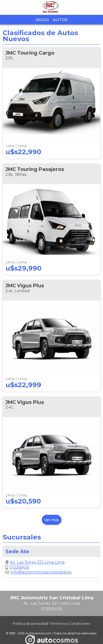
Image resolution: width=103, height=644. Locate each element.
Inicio (42, 20)
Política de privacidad (31, 624)
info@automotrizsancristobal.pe (39, 572)
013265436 (17, 567)
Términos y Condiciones (70, 624)
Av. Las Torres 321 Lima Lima (35, 562)
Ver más (52, 520)
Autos (60, 20)
